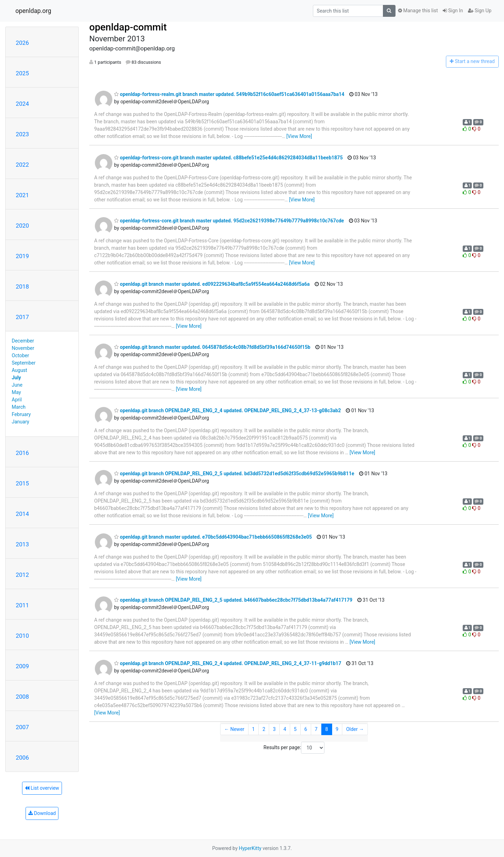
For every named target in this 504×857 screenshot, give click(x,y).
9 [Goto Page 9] (337, 729)
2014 (22, 514)
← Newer (234, 729)
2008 (22, 697)
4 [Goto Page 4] (285, 729)
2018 (22, 286)
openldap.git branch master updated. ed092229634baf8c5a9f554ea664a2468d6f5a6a (212, 284)
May (16, 392)
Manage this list (418, 11)
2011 (22, 605)
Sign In (453, 11)
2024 (22, 104)
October (20, 355)
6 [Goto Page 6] (306, 729)
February (21, 414)
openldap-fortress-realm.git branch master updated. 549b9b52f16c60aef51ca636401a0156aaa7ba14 (229, 94)
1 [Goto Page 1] (253, 729)
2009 (22, 666)
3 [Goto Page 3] (274, 729)
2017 (22, 317)
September (24, 363)
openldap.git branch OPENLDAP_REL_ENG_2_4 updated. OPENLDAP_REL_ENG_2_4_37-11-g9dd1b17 (228, 663)
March (19, 407)
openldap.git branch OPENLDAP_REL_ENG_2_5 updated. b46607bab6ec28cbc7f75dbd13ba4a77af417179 (233, 600)
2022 (22, 165)
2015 (22, 483)
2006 (22, 758)
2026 (22, 43)
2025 (22, 73)
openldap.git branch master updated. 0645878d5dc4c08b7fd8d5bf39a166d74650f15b (212, 347)
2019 (22, 256)
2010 (22, 636)
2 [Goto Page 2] (264, 729)
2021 (22, 195)
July (16, 378)
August (20, 370)
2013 (22, 544)
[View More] (299, 136)
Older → (355, 729)
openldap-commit (128, 27)
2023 (22, 134)
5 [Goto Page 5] (295, 729)
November (23, 348)
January (21, 422)
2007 (22, 727)
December (23, 341)
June (17, 385)
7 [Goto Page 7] (316, 729)
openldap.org (33, 11)
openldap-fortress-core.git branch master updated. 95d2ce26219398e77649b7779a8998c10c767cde (229, 221)
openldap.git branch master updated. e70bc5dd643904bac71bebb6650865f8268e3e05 (213, 537)
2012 (22, 575)
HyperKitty (250, 848)
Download (42, 813)
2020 (22, 226)
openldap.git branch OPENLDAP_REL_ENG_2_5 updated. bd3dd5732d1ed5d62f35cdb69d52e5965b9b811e (234, 474)
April (17, 400)
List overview (42, 788)
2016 (22, 453)
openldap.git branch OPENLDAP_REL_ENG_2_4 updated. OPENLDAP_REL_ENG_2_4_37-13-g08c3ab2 (227, 410)
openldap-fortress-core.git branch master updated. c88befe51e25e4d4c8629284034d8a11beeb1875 (228, 158)
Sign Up (480, 11)
